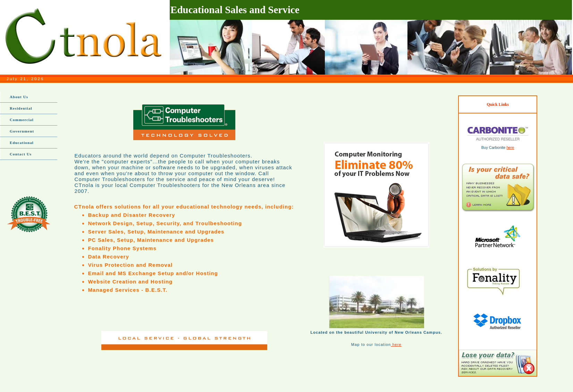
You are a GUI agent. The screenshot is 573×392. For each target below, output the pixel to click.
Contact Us (21, 154)
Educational (22, 143)
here (396, 344)
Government (22, 131)
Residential (21, 108)
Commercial (22, 120)
